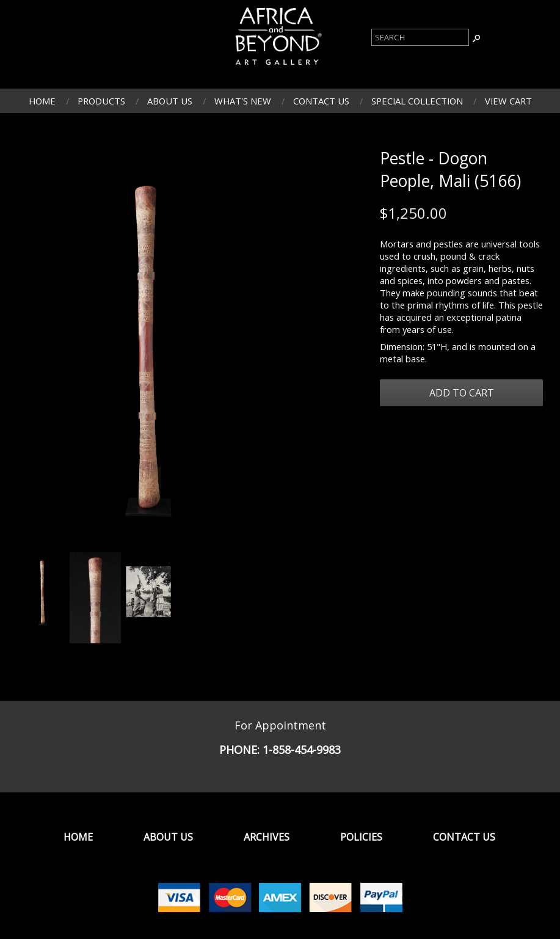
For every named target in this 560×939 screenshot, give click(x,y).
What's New (243, 101)
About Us (170, 101)
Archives (267, 837)
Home (42, 101)
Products (101, 101)
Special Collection (417, 101)
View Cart (508, 101)
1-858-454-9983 (302, 750)
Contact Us (321, 101)
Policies (361, 837)
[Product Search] (420, 37)
